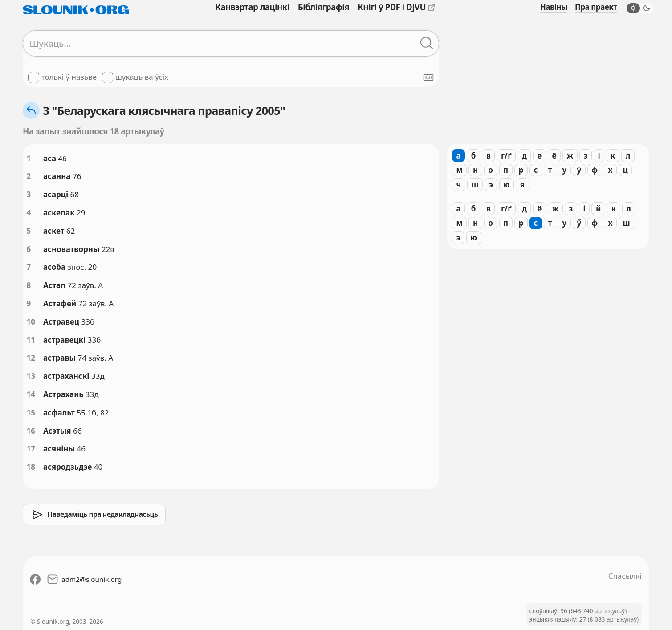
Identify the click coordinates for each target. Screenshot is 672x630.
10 (31, 322)
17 (31, 449)
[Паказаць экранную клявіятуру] (428, 77)
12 (31, 358)
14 (31, 394)
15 (31, 413)
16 (31, 431)
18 (31, 467)
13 (31, 376)
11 (31, 340)
